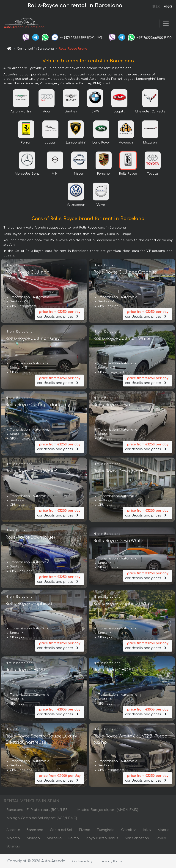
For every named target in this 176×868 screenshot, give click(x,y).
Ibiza (147, 830)
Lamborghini (76, 143)
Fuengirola (106, 830)
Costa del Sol (61, 830)
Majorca (13, 839)
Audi (47, 112)
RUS (156, 7)
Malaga (33, 839)
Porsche (103, 174)
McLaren (150, 143)
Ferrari (26, 143)
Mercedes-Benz (27, 174)
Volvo (101, 205)
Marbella (54, 839)
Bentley (71, 112)
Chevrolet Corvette (150, 112)
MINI (55, 174)
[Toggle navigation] (166, 24)
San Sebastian (137, 839)
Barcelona (35, 830)
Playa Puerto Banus (102, 839)
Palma (74, 839)
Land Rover (101, 143)
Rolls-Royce (128, 174)
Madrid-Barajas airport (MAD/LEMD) (108, 810)
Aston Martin (21, 112)
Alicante (13, 830)
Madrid (164, 830)
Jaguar (50, 143)
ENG (168, 7)
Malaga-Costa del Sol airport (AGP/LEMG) (42, 819)
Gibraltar (129, 830)
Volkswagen (76, 205)
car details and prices (60, 314)
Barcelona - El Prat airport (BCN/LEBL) (38, 810)
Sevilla (161, 839)
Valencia (13, 847)
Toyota (153, 174)
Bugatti (120, 112)
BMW (95, 112)
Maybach (126, 143)
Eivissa (85, 830)
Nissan (79, 174)
